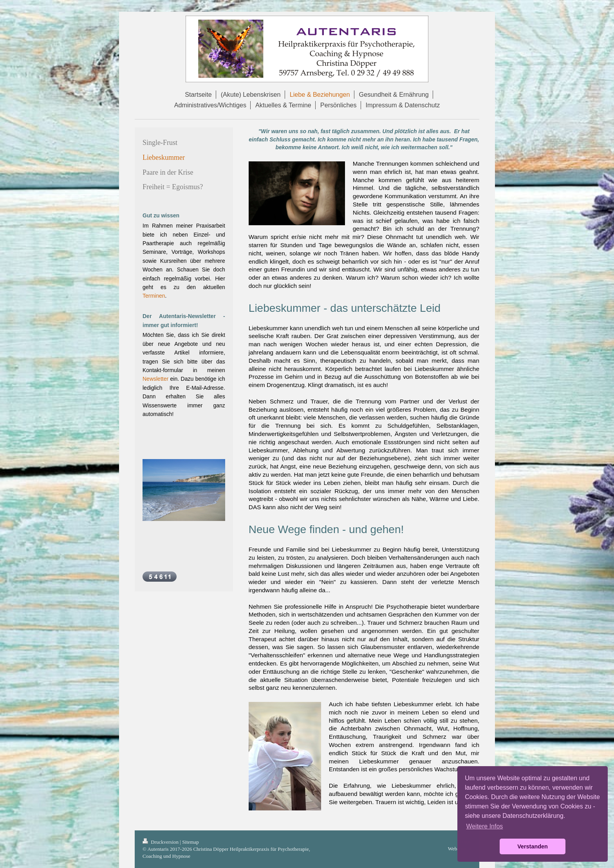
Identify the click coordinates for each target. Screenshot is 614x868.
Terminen (154, 296)
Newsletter (155, 379)
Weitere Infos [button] (484, 826)
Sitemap (191, 842)
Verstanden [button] (533, 846)
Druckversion (161, 842)
